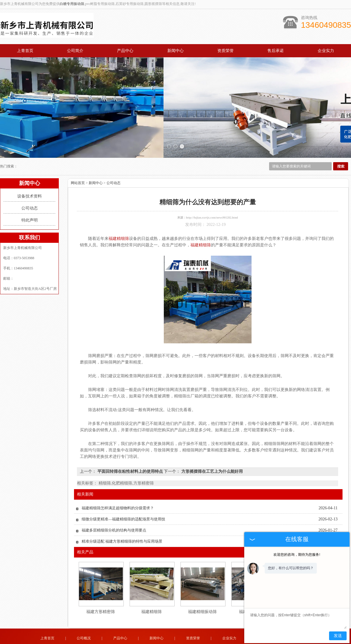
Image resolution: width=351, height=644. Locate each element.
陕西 (175, 640)
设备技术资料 (30, 177)
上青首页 (25, 51)
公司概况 (84, 619)
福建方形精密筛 (101, 592)
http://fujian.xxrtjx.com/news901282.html (212, 198)
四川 (207, 640)
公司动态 (30, 189)
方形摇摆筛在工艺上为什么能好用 (211, 452)
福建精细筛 (152, 592)
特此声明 (30, 201)
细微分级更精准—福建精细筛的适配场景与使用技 (123, 500)
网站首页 (78, 164)
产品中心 (125, 51)
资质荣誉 (226, 51)
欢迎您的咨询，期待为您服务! (297, 555)
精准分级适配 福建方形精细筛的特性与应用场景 (122, 522)
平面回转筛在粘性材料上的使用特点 (130, 452)
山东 (159, 640)
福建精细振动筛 (202, 592)
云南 (215, 640)
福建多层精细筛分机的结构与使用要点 (114, 511)
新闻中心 (175, 51)
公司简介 (75, 51)
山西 (167, 640)
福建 (191, 640)
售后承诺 (276, 51)
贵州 (199, 640)
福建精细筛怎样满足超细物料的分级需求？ (118, 489)
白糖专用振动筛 (72, 4)
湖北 (183, 640)
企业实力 (326, 51)
